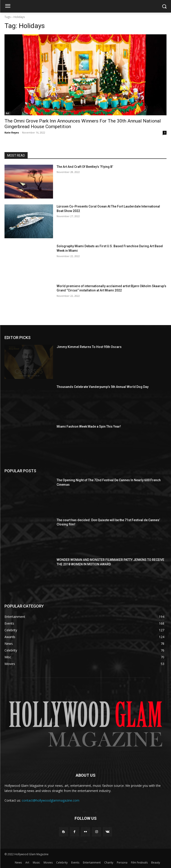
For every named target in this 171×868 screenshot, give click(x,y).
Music (36, 863)
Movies (48, 863)
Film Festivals (139, 863)
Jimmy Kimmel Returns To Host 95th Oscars (89, 347)
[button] (164, 6)
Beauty (156, 863)
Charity (109, 863)
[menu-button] (8, 7)
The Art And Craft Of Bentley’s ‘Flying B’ (85, 167)
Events (75, 863)
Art (8, 113)
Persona (122, 863)
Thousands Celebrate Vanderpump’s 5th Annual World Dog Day (103, 387)
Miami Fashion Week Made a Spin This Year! (89, 426)
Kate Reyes (12, 132)
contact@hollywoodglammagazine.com (51, 800)
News (18, 863)
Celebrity (62, 863)
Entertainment (92, 863)
